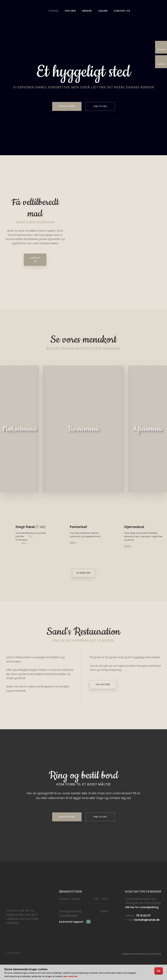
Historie (70, 11)
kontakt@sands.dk (147, 920)
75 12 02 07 (143, 916)
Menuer (87, 11)
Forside (53, 11)
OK (159, 971)
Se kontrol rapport (71, 922)
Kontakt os (122, 11)
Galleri (103, 11)
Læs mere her (70, 976)
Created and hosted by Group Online (141, 954)
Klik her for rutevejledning (142, 907)
